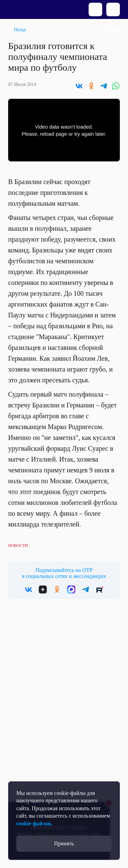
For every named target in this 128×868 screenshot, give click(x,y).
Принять (64, 843)
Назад (20, 30)
